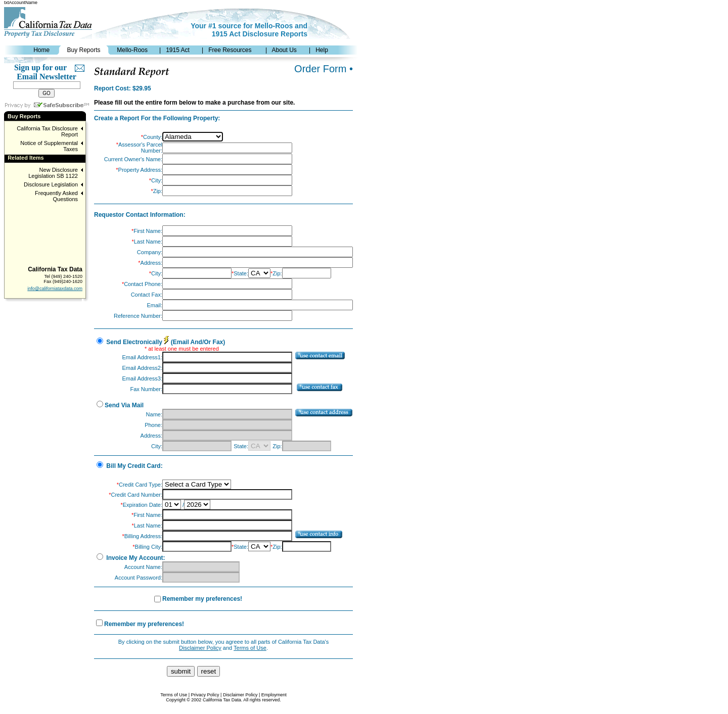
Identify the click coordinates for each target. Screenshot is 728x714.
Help (322, 50)
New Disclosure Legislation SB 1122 (53, 173)
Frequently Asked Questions (56, 196)
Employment (274, 695)
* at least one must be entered (182, 349)
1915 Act (178, 50)
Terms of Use (250, 648)
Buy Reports (83, 50)
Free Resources (230, 50)
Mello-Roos (132, 50)
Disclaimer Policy (200, 648)
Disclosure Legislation (51, 184)
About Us (284, 50)
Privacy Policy (205, 695)
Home (41, 50)
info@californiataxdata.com (55, 289)
